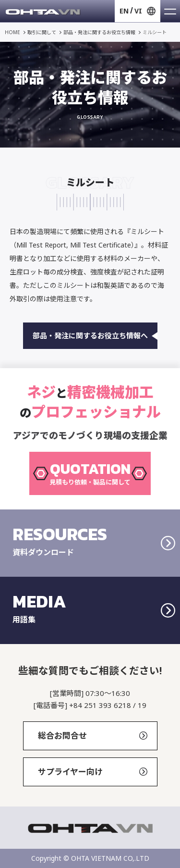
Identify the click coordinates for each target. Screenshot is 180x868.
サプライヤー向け (93, 772)
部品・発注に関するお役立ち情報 (99, 32)
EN (124, 11)
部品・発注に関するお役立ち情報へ (95, 335)
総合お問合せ (93, 736)
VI (138, 11)
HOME (12, 32)
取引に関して (42, 32)
